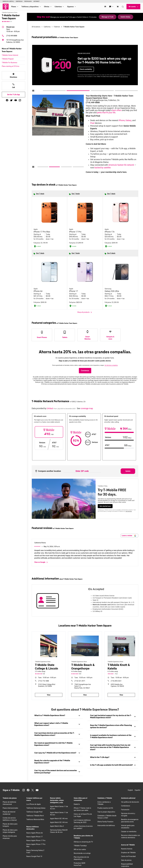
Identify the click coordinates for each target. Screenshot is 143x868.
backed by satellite (103, 168)
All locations (36, 27)
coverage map (87, 408)
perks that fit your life (106, 113)
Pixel (92, 123)
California (47, 27)
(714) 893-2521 (116, 681)
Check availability (86, 69)
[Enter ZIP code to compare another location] (82, 471)
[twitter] (11, 100)
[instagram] (20, 100)
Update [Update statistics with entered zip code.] (128, 471)
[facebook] (7, 100)
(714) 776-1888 (43, 681)
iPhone (122, 120)
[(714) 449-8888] (13, 36)
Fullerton (57, 27)
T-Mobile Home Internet (10, 55)
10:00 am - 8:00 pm (13, 29)
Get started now (105, 506)
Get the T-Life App (13, 95)
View (49, 695)
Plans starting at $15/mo (11, 66)
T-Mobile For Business (9, 63)
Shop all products (85, 312)
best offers (117, 110)
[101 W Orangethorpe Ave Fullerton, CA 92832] (13, 41)
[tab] (57, 716)
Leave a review (129, 536)
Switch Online (125, 17)
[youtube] (16, 100)
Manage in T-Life (108, 17)
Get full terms (124, 77)
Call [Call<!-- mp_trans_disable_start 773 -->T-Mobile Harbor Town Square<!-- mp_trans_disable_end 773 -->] (13, 86)
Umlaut (50, 408)
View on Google (41, 562)
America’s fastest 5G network (121, 165)
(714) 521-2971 (80, 681)
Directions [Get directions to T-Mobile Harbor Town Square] (13, 75)
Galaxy (129, 120)
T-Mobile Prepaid (8, 59)
